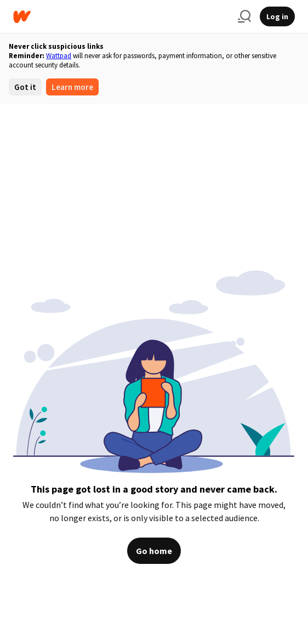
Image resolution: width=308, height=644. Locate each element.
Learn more (72, 87)
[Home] (121, 17)
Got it (25, 87)
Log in (277, 16)
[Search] (244, 16)
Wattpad (59, 56)
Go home (154, 551)
